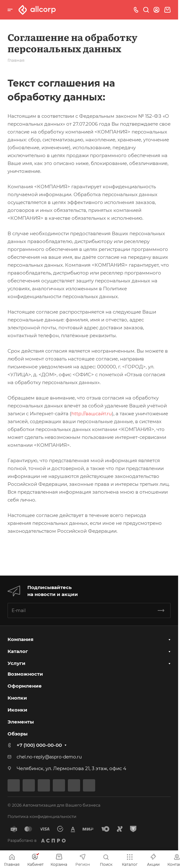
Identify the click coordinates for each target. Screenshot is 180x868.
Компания (20, 639)
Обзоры (18, 734)
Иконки (17, 710)
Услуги (16, 663)
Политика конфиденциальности (42, 816)
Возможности (25, 674)
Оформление (25, 686)
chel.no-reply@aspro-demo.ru (49, 757)
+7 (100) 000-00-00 (39, 745)
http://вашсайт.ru (92, 414)
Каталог (18, 651)
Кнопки (17, 698)
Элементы (21, 722)
